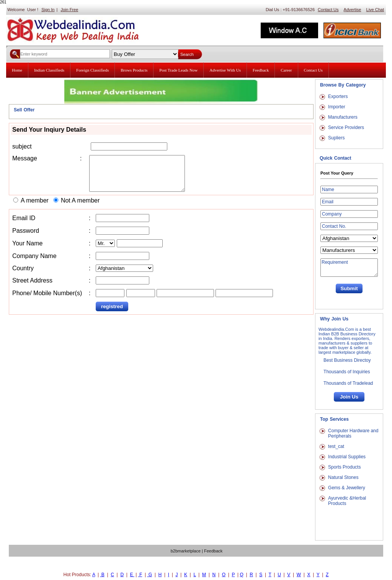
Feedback (261, 70)
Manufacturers (343, 117)
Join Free (69, 10)
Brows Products (134, 70)
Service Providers (346, 127)
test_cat (336, 446)
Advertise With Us (225, 70)
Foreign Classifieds (92, 70)
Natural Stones (343, 477)
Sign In (48, 10)
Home (17, 70)
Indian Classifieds (49, 70)
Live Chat (375, 10)
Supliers (336, 138)
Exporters (338, 96)
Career (286, 70)
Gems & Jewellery (347, 488)
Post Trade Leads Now (178, 70)
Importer (337, 107)
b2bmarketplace (186, 551)
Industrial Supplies (347, 457)
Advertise (353, 10)
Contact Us (328, 10)
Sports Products (344, 467)
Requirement (349, 268)
